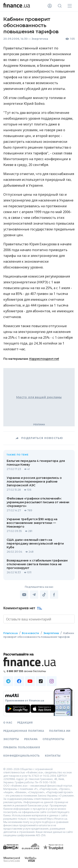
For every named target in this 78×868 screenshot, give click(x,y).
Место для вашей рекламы (39, 397)
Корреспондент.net (44, 359)
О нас (8, 722)
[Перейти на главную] (17, 6)
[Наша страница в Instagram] (52, 681)
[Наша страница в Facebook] (19, 681)
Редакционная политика (24, 731)
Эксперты (11, 739)
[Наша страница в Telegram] (8, 681)
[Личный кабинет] (50, 6)
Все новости (30, 633)
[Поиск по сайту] (60, 6)
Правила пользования (22, 747)
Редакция (25, 722)
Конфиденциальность (22, 755)
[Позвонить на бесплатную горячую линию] (39, 671)
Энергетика (40, 39)
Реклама (31, 739)
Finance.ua (11, 633)
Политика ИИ (60, 731)
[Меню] (70, 6)
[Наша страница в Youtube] (30, 681)
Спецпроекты (53, 739)
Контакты (53, 755)
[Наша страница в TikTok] (41, 681)
